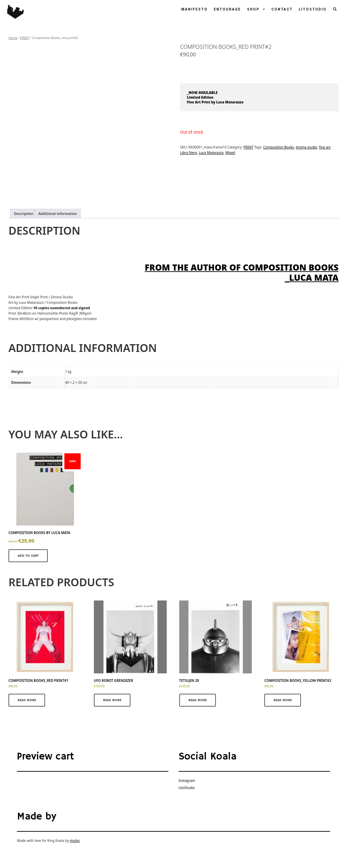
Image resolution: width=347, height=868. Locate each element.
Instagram (187, 781)
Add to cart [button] (28, 556)
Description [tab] (24, 214)
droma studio (307, 147)
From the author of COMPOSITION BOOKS (242, 267)
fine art (325, 147)
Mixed (230, 153)
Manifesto (195, 9)
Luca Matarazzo (211, 153)
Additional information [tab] (58, 214)
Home (13, 38)
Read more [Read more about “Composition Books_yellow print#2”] (283, 700)
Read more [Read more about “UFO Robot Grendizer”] (112, 700)
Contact (282, 9)
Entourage (227, 9)
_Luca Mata (312, 277)
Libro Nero (188, 153)
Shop (258, 9)
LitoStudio (313, 9)
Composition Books (279, 147)
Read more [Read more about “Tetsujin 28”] (198, 700)
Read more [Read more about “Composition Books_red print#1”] (27, 700)
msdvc (75, 841)
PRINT (24, 38)
